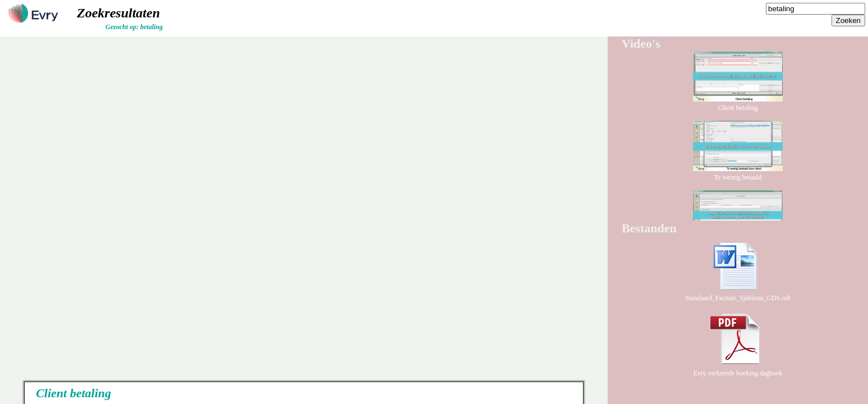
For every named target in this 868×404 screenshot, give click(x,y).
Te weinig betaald (738, 173)
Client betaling (738, 104)
